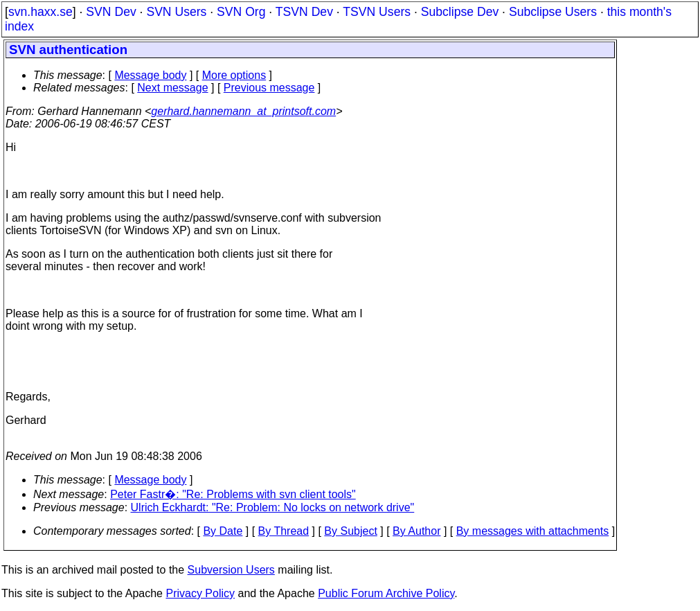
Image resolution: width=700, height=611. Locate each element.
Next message (172, 88)
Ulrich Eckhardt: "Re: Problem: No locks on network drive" (273, 507)
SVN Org (241, 12)
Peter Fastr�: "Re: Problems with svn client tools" (233, 494)
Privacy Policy (200, 593)
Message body (150, 75)
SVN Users (176, 12)
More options (234, 75)
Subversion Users (231, 570)
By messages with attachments (533, 531)
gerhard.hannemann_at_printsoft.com (243, 111)
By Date (223, 531)
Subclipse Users (553, 12)
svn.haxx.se (41, 12)
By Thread (284, 531)
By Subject (350, 531)
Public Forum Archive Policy (386, 593)
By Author (416, 531)
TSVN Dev (304, 12)
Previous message (269, 88)
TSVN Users (377, 12)
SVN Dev (111, 12)
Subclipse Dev (460, 12)
